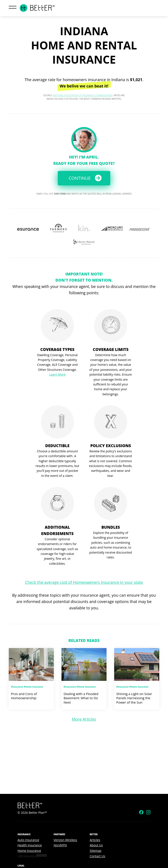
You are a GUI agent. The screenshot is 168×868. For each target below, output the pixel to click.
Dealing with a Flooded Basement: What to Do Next (81, 698)
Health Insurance (30, 845)
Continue (80, 178)
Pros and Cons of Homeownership (24, 696)
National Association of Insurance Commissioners (83, 95)
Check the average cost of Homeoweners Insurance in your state (84, 582)
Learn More (57, 374)
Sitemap (95, 851)
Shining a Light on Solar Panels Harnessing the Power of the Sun (134, 698)
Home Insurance (29, 851)
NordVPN (60, 845)
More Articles (84, 719)
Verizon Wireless (65, 840)
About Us (96, 845)
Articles (95, 840)
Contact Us (97, 856)
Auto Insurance (28, 840)
